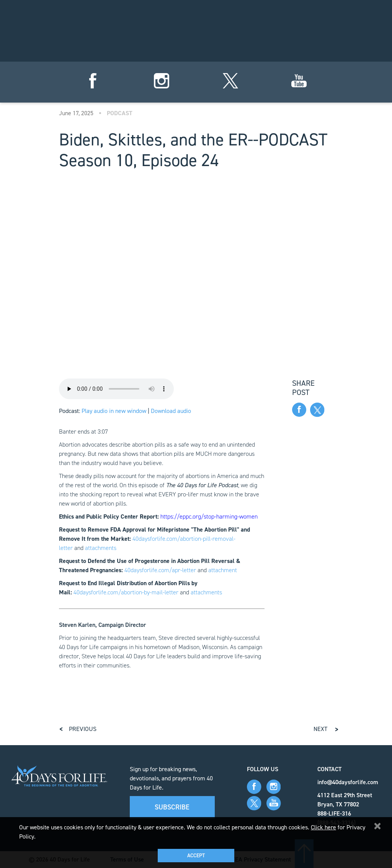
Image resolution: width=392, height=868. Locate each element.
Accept (196, 856)
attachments (101, 548)
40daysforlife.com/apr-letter (160, 570)
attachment (223, 570)
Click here (323, 827)
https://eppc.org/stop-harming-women (209, 516)
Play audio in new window (114, 411)
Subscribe (172, 807)
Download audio (171, 411)
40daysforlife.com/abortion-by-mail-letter (126, 592)
